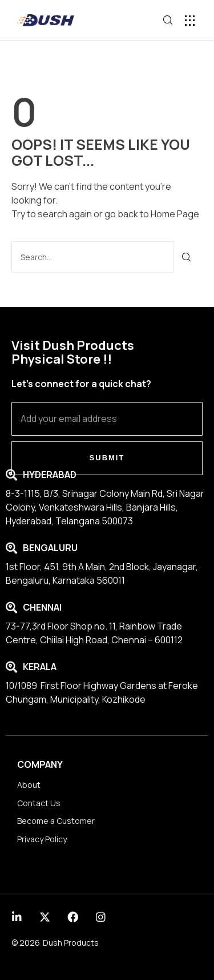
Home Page (175, 214)
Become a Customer (56, 821)
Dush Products (71, 943)
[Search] (187, 257)
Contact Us (39, 803)
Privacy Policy (42, 839)
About (29, 785)
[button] (190, 20)
